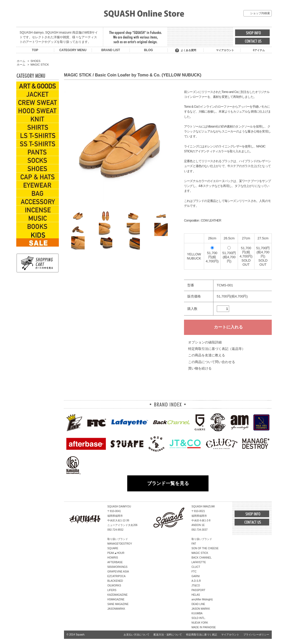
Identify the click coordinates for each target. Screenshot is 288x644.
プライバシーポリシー (256, 635)
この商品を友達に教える (207, 355)
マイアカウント (225, 50)
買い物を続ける (200, 368)
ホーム (21, 61)
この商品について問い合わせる (212, 362)
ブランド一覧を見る (168, 483)
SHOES (35, 61)
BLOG (149, 50)
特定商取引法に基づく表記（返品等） (217, 349)
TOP (35, 50)
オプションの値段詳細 (205, 342)
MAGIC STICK (40, 65)
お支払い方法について (137, 635)
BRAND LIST (111, 50)
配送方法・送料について (168, 635)
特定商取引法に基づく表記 (202, 635)
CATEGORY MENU (73, 50)
